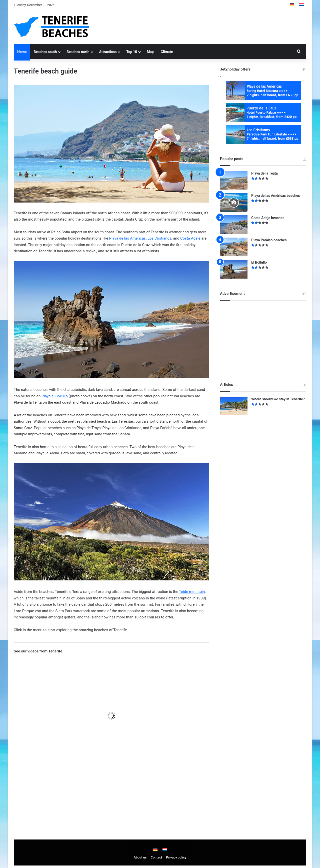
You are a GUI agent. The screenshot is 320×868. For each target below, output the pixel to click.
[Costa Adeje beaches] (234, 225)
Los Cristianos (159, 238)
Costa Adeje (190, 238)
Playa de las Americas (127, 238)
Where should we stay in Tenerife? (278, 399)
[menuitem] (292, 5)
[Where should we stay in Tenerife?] (234, 406)
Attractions (108, 52)
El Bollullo (259, 262)
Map (150, 52)
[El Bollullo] (234, 269)
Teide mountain (192, 592)
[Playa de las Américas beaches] (234, 202)
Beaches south (45, 52)
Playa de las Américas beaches (275, 196)
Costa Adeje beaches (268, 218)
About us (140, 857)
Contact (156, 857)
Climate (167, 52)
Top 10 (132, 52)
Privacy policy (176, 857)
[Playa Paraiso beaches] (234, 247)
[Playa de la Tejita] (234, 180)
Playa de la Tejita (264, 173)
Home (22, 52)
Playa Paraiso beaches (269, 240)
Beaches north (78, 52)
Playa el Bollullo (55, 396)
